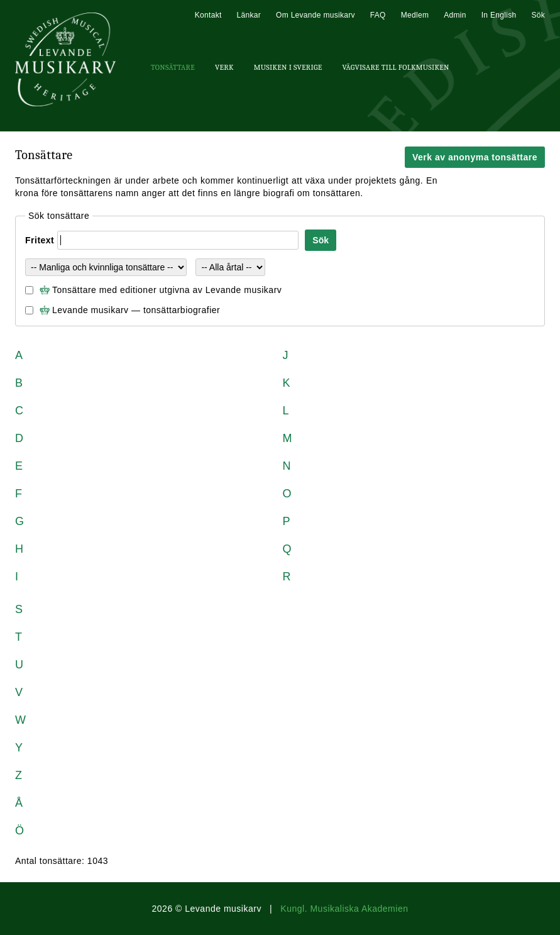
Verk (224, 67)
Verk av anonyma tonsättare (475, 157)
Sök (538, 15)
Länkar (249, 15)
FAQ (378, 15)
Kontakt (208, 15)
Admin (455, 15)
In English (499, 15)
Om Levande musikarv (316, 15)
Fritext (40, 240)
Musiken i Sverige (288, 67)
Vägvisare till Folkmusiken (395, 67)
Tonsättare (173, 67)
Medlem (415, 15)
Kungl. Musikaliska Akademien (344, 909)
